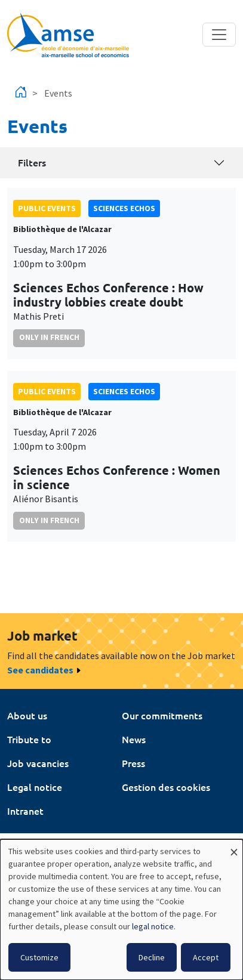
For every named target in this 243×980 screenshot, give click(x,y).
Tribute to (29, 739)
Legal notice (35, 787)
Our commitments (162, 715)
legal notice (153, 926)
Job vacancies (38, 763)
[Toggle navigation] (219, 35)
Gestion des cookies (166, 787)
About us (27, 715)
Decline (152, 957)
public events (47, 208)
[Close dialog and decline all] (234, 847)
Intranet (25, 811)
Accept (206, 957)
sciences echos (124, 208)
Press (133, 763)
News (134, 739)
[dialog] (121, 910)
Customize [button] (39, 957)
